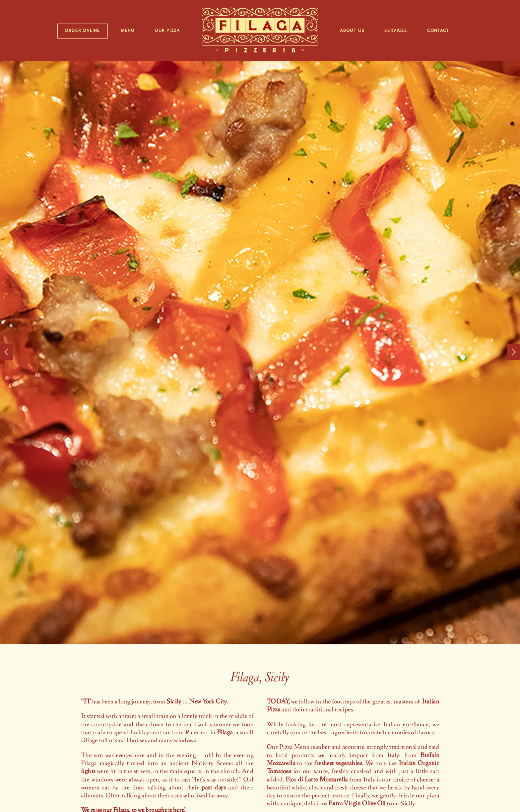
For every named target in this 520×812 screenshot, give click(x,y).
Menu (128, 31)
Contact (438, 31)
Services (396, 31)
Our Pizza (167, 31)
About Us (352, 31)
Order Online (82, 31)
